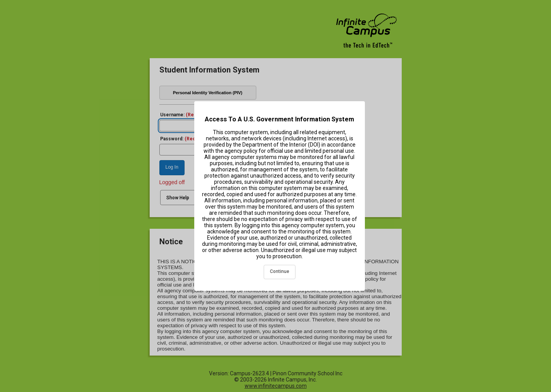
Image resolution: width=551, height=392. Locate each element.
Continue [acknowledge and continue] (280, 271)
